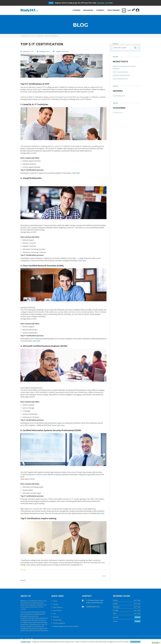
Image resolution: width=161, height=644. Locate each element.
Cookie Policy (26, 642)
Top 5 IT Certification (120, 72)
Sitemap (56, 617)
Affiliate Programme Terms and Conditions (66, 626)
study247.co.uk (42, 605)
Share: (104, 576)
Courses (56, 604)
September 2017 (119, 96)
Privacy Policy (57, 620)
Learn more (76, 173)
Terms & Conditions (59, 623)
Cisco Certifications (120, 79)
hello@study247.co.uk (93, 607)
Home (55, 601)
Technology (118, 113)
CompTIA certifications (121, 75)
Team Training (58, 607)
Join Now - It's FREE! (105, 3)
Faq (54, 614)
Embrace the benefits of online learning (124, 68)
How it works (57, 610)
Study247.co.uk (25, 618)
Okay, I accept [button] (135, 642)
